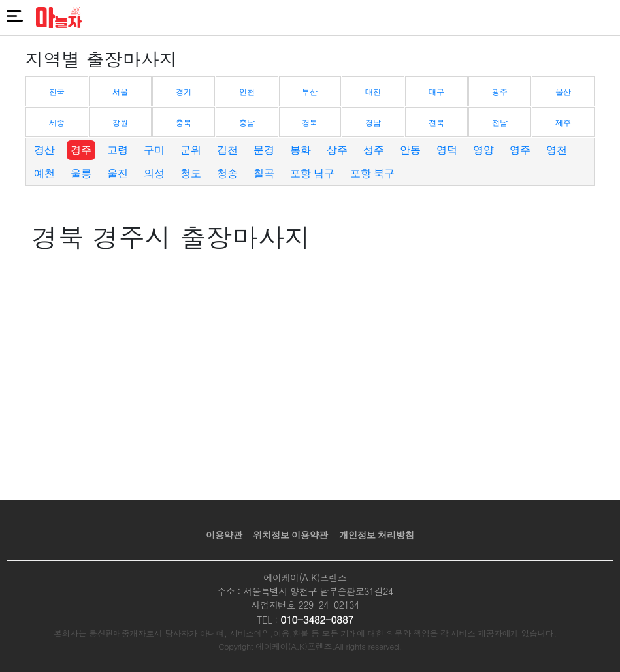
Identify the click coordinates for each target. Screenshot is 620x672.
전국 (57, 92)
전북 (436, 123)
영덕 (447, 150)
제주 (563, 123)
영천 (557, 150)
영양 (483, 150)
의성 (154, 173)
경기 (184, 92)
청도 (191, 173)
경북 (310, 123)
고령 (118, 150)
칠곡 (264, 173)
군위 (191, 150)
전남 (500, 123)
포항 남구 (312, 173)
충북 (184, 123)
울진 (118, 173)
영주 (520, 150)
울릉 (81, 173)
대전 (373, 92)
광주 (500, 92)
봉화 (301, 150)
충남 (247, 123)
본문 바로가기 (0, 0)
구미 (154, 150)
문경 (264, 150)
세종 (57, 123)
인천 (247, 92)
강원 (120, 123)
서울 (120, 92)
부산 (310, 92)
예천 (44, 173)
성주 (374, 150)
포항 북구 (372, 173)
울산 (563, 92)
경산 (44, 150)
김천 (227, 150)
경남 (373, 123)
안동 (410, 150)
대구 (436, 92)
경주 (81, 150)
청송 (227, 173)
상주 (337, 150)
